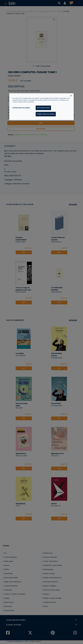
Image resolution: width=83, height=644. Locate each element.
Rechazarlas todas (43, 108)
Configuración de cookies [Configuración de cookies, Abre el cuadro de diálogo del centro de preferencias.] (21, 108)
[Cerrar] (71, 96)
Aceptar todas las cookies (46, 114)
